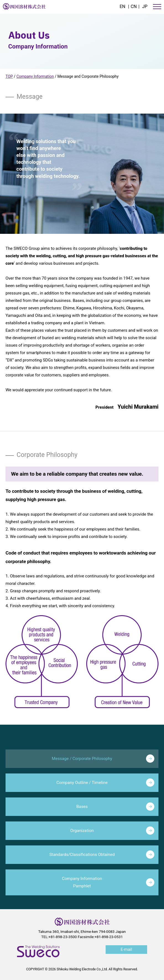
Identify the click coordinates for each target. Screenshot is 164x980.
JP (145, 6)
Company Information (35, 76)
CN (134, 6)
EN (122, 6)
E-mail (126, 949)
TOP (9, 76)
